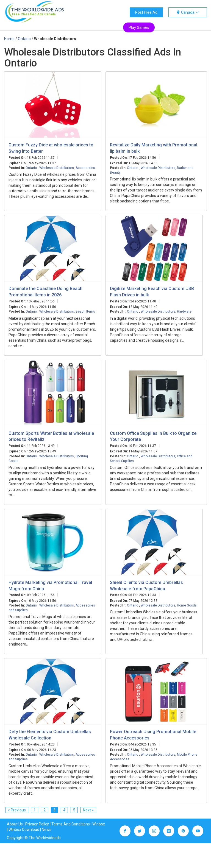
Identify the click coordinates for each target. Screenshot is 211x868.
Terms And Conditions (71, 824)
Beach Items (85, 311)
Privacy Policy (37, 824)
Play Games (139, 27)
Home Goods (187, 605)
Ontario (32, 168)
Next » (88, 810)
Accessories (85, 168)
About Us (15, 824)
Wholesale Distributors (57, 168)
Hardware (184, 311)
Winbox (99, 824)
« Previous (17, 810)
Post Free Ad (146, 12)
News (47, 830)
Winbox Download (24, 830)
